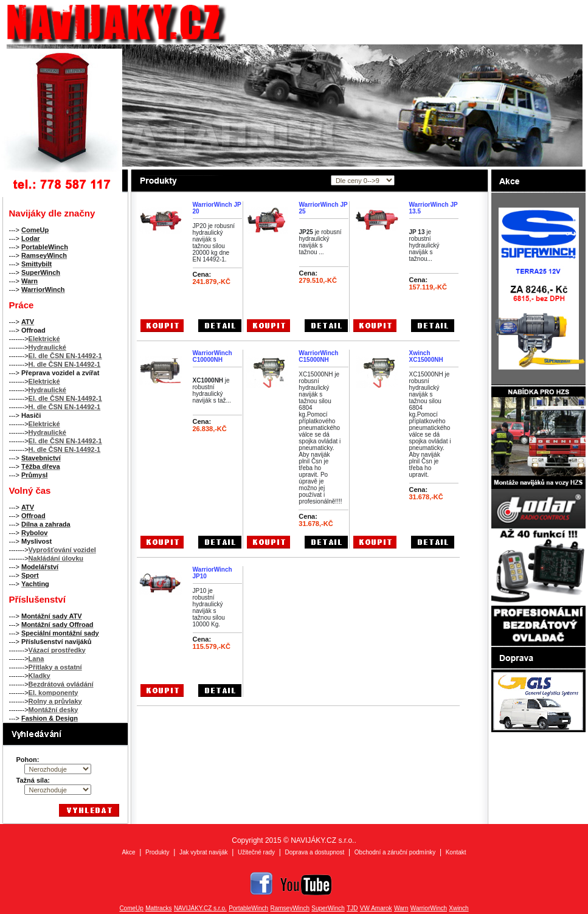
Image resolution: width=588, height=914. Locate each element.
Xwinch (458, 908)
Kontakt (456, 852)
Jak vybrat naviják (203, 852)
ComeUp (131, 908)
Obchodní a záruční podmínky (395, 852)
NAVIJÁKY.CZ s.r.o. (200, 908)
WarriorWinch (429, 908)
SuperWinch (328, 908)
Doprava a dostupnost (315, 852)
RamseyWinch (290, 908)
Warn (401, 908)
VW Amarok (376, 908)
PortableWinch (248, 908)
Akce (128, 852)
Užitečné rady (256, 852)
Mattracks (158, 908)
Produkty (157, 852)
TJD (352, 908)
